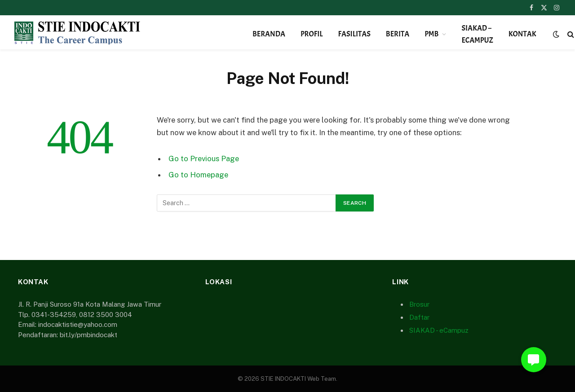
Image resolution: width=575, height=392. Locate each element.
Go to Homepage (198, 175)
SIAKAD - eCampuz (439, 330)
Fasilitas (354, 34)
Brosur (419, 304)
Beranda (269, 34)
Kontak (522, 34)
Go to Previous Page (204, 159)
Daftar (419, 317)
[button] (534, 360)
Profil (312, 34)
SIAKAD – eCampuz (477, 34)
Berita (398, 34)
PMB (431, 34)
